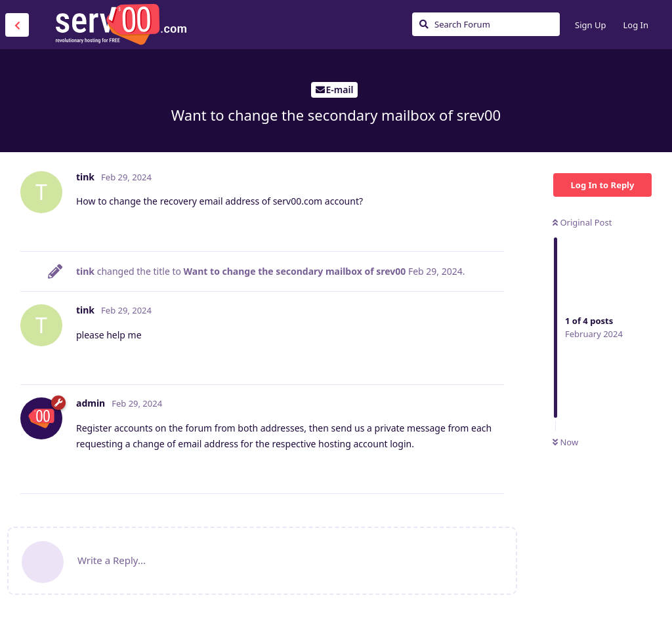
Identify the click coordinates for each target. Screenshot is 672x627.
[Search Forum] (486, 24)
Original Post (582, 222)
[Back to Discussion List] (17, 25)
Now (565, 442)
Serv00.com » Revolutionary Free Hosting (121, 24)
